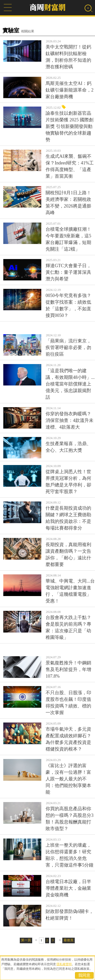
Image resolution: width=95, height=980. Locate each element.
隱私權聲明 (64, 964)
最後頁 (69, 940)
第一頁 (26, 940)
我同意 (84, 975)
